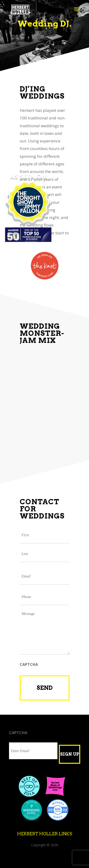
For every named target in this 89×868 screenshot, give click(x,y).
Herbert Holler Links (45, 834)
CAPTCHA (29, 664)
